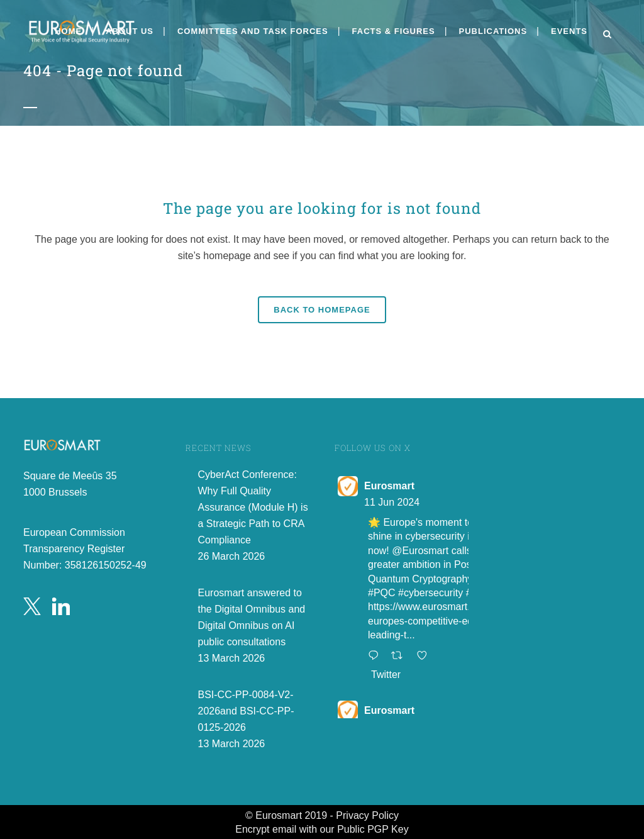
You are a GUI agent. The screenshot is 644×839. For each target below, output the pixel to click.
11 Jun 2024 (392, 502)
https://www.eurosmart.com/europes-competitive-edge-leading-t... (430, 621)
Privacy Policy (367, 815)
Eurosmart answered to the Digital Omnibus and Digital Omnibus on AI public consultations (252, 617)
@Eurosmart (420, 551)
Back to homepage (322, 310)
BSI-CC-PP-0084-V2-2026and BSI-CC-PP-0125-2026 (246, 711)
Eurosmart (389, 486)
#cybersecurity (430, 593)
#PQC (382, 593)
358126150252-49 (106, 565)
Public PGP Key (373, 829)
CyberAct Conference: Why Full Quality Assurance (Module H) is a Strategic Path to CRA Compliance (253, 507)
